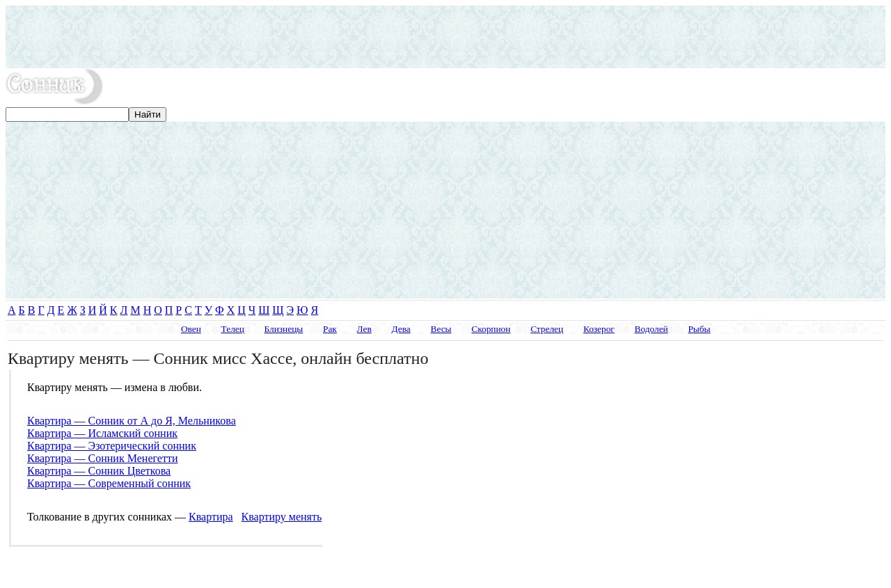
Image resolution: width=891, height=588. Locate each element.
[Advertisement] (445, 37)
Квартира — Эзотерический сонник (112, 446)
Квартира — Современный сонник (109, 483)
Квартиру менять (282, 517)
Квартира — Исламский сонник (102, 433)
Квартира (211, 517)
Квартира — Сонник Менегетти (102, 458)
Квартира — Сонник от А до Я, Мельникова (132, 421)
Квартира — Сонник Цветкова (99, 471)
